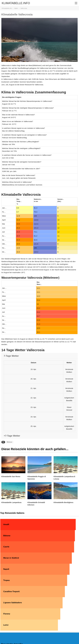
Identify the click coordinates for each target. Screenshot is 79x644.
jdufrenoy (74, 61)
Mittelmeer (10, 442)
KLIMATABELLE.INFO (16, 3)
